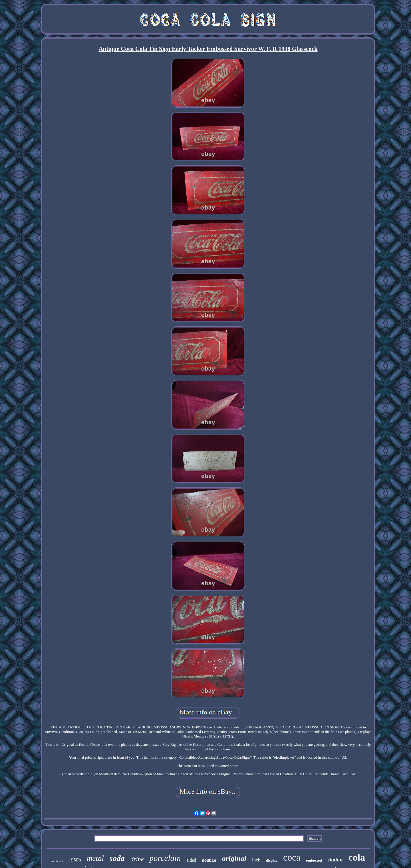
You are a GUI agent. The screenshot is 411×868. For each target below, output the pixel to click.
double (209, 861)
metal (95, 858)
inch (256, 860)
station (335, 860)
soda (117, 858)
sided (192, 860)
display (272, 860)
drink (137, 859)
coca (292, 857)
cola (357, 857)
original (234, 858)
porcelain (165, 858)
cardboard (57, 861)
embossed (314, 860)
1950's (75, 860)
